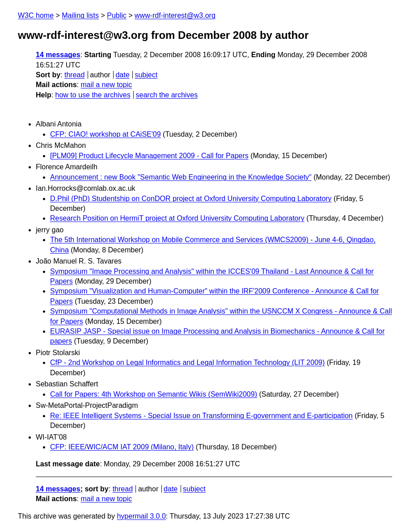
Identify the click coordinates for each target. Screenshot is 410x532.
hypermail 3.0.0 (141, 516)
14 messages (58, 55)
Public (117, 15)
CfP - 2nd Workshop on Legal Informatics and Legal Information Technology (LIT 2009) (187, 362)
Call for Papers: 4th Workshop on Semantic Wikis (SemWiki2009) (154, 394)
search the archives (167, 95)
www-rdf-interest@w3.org (175, 15)
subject (146, 75)
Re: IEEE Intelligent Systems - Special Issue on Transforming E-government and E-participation (201, 416)
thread (74, 75)
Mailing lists (80, 15)
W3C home (36, 15)
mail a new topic (106, 85)
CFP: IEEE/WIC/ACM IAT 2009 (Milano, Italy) (122, 447)
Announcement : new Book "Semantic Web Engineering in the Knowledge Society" (181, 177)
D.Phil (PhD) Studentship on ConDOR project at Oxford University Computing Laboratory (191, 199)
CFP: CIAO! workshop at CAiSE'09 (106, 134)
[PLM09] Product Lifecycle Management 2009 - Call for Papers (149, 156)
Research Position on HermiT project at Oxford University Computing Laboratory (177, 218)
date (122, 75)
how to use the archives (93, 95)
